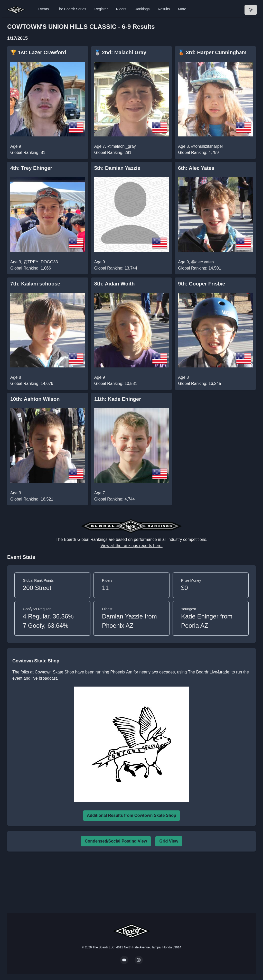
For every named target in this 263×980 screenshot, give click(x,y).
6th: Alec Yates (196, 168)
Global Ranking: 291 (113, 152)
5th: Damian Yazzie (117, 168)
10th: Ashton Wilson (35, 399)
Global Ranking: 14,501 (199, 268)
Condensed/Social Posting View (116, 841)
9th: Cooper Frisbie (201, 284)
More (182, 9)
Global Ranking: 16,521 (32, 499)
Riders (121, 9)
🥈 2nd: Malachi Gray (120, 52)
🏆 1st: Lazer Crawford (38, 52)
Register (101, 9)
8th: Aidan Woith (115, 284)
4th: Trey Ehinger (31, 168)
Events (43, 9)
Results (164, 9)
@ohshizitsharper (207, 146)
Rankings (142, 9)
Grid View (169, 841)
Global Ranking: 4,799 (198, 152)
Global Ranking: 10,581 (116, 383)
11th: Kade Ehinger (118, 399)
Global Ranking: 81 (28, 152)
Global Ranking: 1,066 (31, 268)
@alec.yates (202, 262)
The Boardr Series (72, 9)
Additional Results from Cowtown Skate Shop (131, 815)
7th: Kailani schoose (35, 284)
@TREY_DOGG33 (41, 262)
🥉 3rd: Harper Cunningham (212, 52)
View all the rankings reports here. (131, 546)
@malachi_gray (121, 146)
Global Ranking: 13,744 (116, 268)
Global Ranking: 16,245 (199, 383)
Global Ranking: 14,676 (32, 383)
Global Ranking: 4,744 (115, 499)
